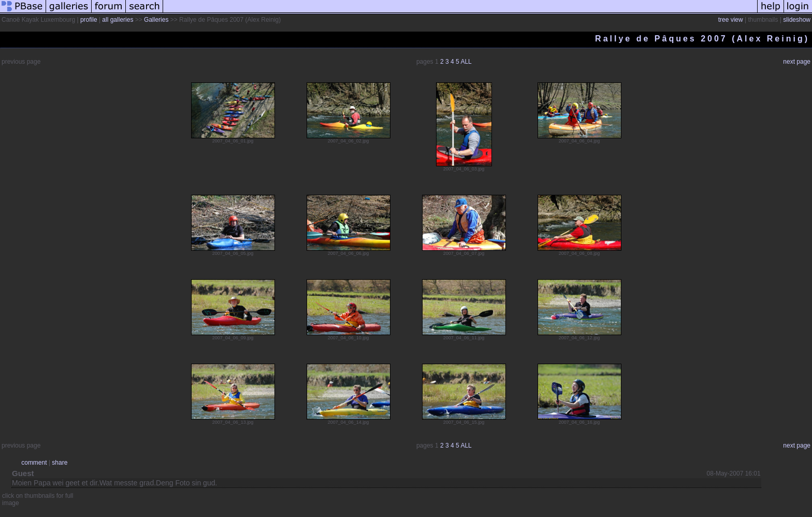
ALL (466, 62)
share (60, 463)
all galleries (118, 20)
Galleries (156, 20)
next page (797, 62)
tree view (731, 20)
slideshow (797, 20)
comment (34, 463)
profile (89, 20)
